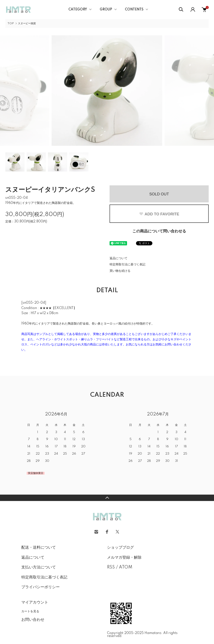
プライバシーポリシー (40, 587)
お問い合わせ (33, 620)
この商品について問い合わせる (159, 231)
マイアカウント (35, 602)
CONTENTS (134, 10)
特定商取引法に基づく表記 (127, 265)
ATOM (126, 567)
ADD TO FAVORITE (159, 214)
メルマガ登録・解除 (124, 558)
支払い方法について (39, 567)
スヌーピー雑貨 (27, 24)
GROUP (106, 10)
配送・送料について (39, 548)
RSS (111, 567)
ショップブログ (120, 548)
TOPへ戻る (107, 498)
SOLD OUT (159, 194)
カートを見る (30, 611)
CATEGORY (78, 10)
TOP (11, 24)
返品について (119, 258)
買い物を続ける (120, 271)
